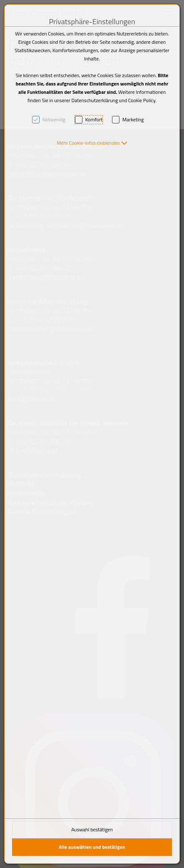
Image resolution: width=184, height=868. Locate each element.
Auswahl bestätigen (92, 829)
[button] (92, 143)
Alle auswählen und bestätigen (92, 847)
